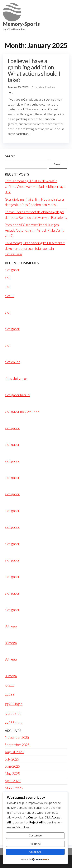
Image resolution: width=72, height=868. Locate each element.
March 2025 (14, 788)
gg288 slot (13, 713)
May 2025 (12, 774)
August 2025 (14, 752)
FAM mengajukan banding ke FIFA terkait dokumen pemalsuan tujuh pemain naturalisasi (35, 248)
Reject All (35, 844)
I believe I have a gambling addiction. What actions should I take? (34, 70)
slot (8, 277)
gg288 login (14, 704)
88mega (11, 626)
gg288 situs (13, 722)
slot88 (10, 296)
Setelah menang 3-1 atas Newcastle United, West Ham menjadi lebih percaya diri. (35, 186)
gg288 (10, 685)
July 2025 (12, 759)
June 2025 (12, 766)
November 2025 (17, 737)
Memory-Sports (21, 24)
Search (10, 156)
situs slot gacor (16, 378)
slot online (13, 362)
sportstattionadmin (45, 87)
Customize (35, 835)
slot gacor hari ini (17, 395)
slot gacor (12, 270)
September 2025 (17, 745)
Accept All (35, 852)
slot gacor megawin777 (22, 411)
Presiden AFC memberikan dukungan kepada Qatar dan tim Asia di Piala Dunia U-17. (34, 230)
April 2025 (13, 781)
